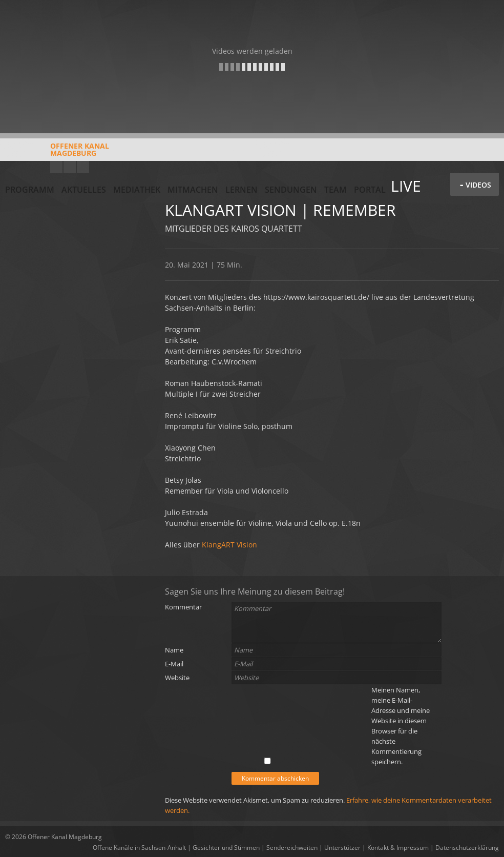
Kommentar (183, 607)
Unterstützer (342, 848)
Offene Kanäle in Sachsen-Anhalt (139, 848)
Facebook (70, 167)
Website (177, 678)
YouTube (56, 167)
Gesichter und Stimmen (226, 848)
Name (174, 650)
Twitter (83, 167)
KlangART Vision (228, 545)
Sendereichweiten (292, 848)
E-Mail (174, 664)
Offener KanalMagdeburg (57, 153)
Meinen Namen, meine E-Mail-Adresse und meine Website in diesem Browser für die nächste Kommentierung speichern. (401, 726)
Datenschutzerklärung (467, 848)
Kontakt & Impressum (398, 848)
